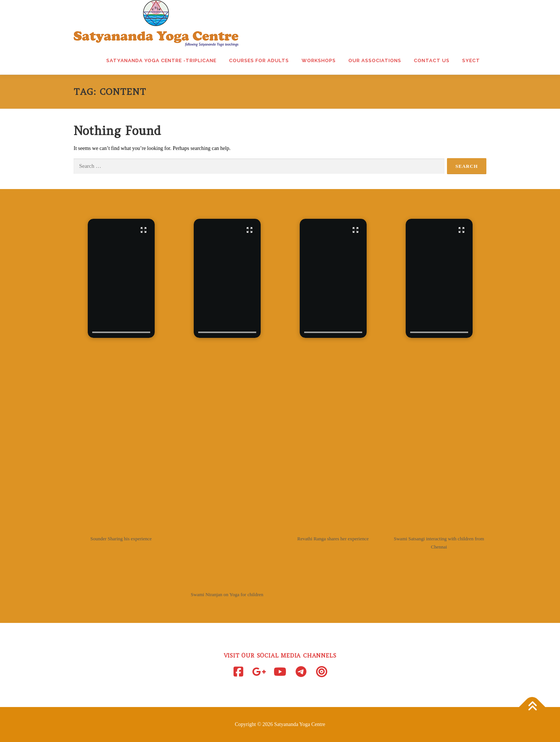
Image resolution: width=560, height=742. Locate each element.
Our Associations (375, 60)
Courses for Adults (259, 60)
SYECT (471, 60)
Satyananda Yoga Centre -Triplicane (161, 60)
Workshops (319, 60)
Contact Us (432, 60)
